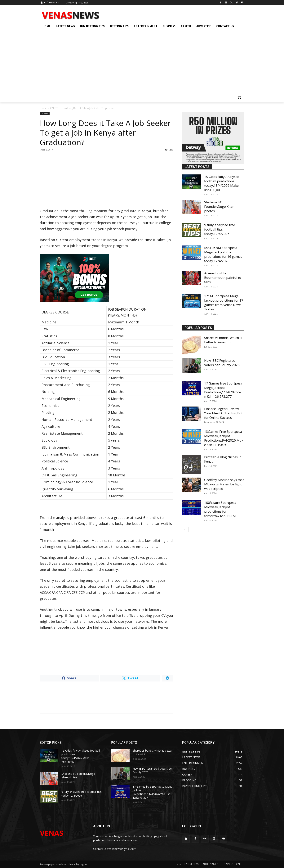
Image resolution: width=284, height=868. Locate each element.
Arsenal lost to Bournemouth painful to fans (223, 278)
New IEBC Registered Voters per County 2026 (222, 363)
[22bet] (106, 278)
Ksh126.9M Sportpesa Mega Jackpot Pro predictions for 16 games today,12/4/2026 (223, 254)
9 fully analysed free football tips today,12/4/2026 (220, 229)
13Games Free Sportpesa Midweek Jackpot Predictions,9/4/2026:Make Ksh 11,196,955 (224, 438)
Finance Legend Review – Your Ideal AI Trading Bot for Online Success (223, 413)
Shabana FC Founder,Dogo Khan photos (219, 207)
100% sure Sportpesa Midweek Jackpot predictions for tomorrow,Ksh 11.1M (220, 509)
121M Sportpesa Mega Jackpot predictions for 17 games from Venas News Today (224, 303)
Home (43, 108)
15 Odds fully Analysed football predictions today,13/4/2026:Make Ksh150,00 (222, 183)
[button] (240, 98)
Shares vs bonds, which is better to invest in (223, 340)
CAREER (54, 108)
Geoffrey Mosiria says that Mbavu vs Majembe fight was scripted (224, 484)
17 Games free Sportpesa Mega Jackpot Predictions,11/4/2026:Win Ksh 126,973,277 (223, 390)
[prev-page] (185, 530)
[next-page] (191, 530)
